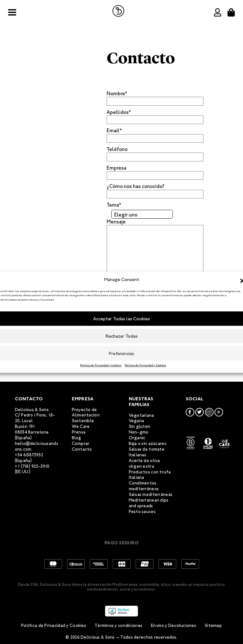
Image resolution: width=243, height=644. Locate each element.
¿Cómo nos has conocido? (135, 186)
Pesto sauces (142, 512)
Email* (114, 131)
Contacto (82, 449)
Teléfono (117, 149)
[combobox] (142, 214)
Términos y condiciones (118, 625)
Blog (77, 438)
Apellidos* (119, 112)
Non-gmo (139, 432)
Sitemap (213, 625)
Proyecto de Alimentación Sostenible (86, 415)
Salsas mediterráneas (151, 494)
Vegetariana (141, 415)
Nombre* (117, 94)
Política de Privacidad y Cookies (101, 365)
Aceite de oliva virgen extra (144, 463)
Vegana (137, 421)
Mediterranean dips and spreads (149, 503)
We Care (81, 426)
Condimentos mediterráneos (144, 486)
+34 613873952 (29, 455)
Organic (137, 438)
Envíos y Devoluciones (174, 625)
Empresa (116, 168)
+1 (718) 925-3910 (32, 466)
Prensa (79, 432)
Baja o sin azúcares (148, 444)
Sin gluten (140, 426)
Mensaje (116, 222)
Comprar (81, 444)
